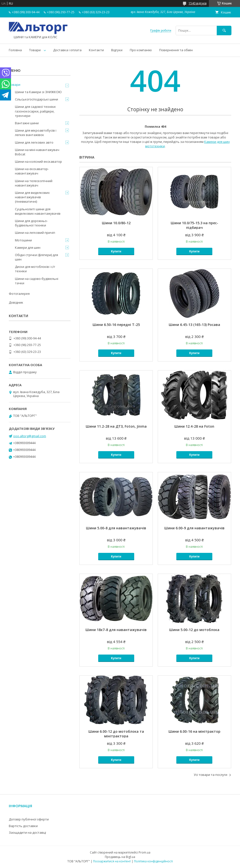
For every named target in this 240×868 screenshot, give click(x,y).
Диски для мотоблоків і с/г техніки (35, 269)
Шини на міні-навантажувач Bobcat (37, 152)
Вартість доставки (23, 826)
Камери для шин (28, 248)
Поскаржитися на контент (112, 861)
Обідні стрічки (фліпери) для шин (36, 257)
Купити (116, 251)
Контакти (96, 50)
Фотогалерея (19, 294)
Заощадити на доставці (27, 832)
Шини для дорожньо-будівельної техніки (31, 223)
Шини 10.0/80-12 (116, 223)
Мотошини (23, 240)
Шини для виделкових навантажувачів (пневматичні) (32, 197)
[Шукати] (224, 31)
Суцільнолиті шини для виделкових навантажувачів (38, 211)
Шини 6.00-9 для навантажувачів (194, 528)
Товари (35, 50)
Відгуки (117, 50)
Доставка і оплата (67, 50)
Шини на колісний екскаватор (38, 161)
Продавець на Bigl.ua (120, 857)
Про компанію (141, 50)
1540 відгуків (198, 3)
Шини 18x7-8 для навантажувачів (116, 630)
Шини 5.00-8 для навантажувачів (116, 528)
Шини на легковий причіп (35, 233)
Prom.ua (144, 852)
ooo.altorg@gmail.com (30, 436)
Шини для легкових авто (34, 142)
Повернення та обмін (176, 50)
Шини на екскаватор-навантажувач (32, 171)
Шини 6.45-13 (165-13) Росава (194, 325)
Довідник (16, 302)
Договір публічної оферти (29, 819)
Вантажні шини (27, 123)
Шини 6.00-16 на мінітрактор (194, 731)
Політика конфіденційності (153, 861)
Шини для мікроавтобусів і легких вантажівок (36, 133)
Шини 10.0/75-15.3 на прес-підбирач (194, 225)
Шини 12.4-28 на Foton (194, 426)
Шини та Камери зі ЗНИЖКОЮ (38, 92)
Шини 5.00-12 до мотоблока (194, 630)
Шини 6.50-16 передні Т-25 (116, 325)
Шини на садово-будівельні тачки (37, 281)
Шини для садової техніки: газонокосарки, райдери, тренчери (36, 111)
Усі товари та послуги (210, 775)
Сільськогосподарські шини (36, 99)
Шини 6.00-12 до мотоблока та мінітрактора (116, 734)
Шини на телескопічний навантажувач (34, 183)
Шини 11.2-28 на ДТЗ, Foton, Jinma (116, 426)
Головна (15, 50)
